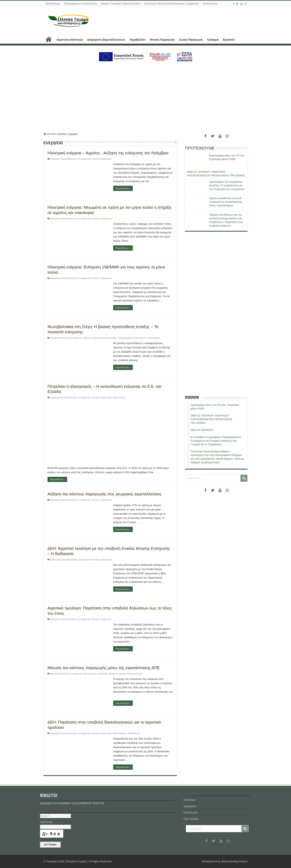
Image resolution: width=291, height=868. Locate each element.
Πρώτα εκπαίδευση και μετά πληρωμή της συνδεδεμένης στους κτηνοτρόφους (226, 202)
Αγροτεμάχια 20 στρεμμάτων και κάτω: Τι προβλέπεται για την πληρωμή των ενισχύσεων (227, 185)
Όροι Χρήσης (191, 819)
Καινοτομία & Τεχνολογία (96, 674)
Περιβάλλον (138, 40)
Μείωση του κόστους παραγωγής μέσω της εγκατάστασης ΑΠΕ (104, 668)
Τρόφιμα (213, 40)
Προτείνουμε (53, 4)
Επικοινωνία (210, 4)
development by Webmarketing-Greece (225, 861)
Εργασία (229, 40)
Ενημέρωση (85, 159)
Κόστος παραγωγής (102, 159)
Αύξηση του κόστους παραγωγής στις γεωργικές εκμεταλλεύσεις (105, 494)
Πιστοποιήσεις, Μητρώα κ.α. (127, 733)
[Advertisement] (145, 95)
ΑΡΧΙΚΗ (49, 39)
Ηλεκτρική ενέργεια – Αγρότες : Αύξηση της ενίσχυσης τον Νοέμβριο (108, 153)
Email (45, 816)
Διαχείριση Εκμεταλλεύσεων (106, 40)
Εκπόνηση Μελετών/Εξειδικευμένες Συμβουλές (172, 4)
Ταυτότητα (189, 800)
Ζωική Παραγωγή (191, 40)
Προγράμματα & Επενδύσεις (81, 4)
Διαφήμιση (190, 806)
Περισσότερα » (123, 188)
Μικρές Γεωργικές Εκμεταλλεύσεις (121, 4)
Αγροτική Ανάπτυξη (70, 40)
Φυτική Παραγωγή (162, 40)
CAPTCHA (47, 822)
